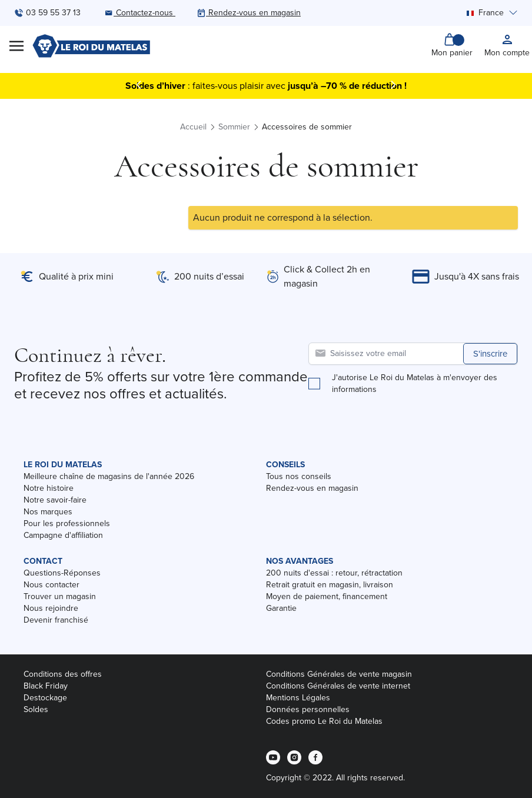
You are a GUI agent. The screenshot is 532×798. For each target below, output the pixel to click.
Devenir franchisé (56, 620)
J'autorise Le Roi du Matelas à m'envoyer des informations (415, 384)
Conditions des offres (63, 674)
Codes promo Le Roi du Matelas (324, 721)
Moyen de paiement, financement (327, 596)
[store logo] (91, 46)
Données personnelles (308, 709)
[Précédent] (139, 85)
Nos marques (48, 512)
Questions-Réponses (62, 573)
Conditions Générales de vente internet (338, 686)
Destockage (45, 698)
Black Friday (46, 686)
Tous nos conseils (299, 476)
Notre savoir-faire (55, 500)
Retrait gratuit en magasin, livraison (330, 585)
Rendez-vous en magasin (312, 488)
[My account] (507, 46)
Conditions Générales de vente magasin (339, 674)
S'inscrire (490, 354)
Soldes (36, 709)
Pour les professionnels (67, 523)
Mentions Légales (298, 698)
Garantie (281, 608)
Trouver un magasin (60, 596)
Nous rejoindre (51, 608)
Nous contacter (51, 585)
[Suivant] (393, 85)
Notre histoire (49, 488)
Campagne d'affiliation (63, 535)
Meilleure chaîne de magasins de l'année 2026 (109, 476)
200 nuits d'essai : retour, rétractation (334, 573)
